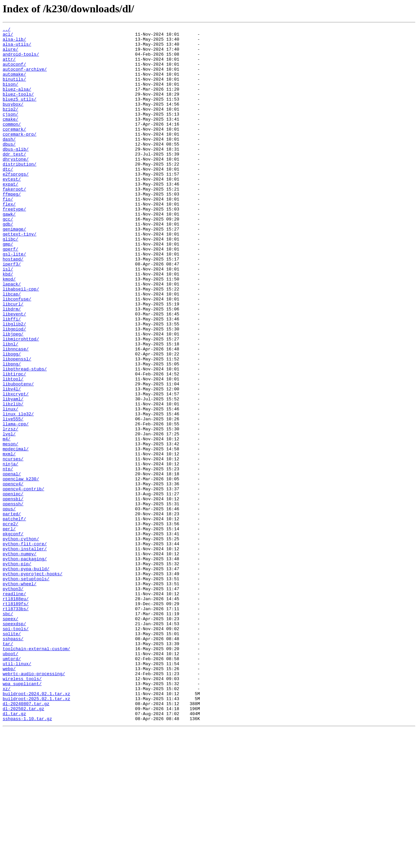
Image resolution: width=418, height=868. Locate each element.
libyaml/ (13, 474)
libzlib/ (13, 480)
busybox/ (13, 120)
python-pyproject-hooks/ (32, 683)
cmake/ (10, 138)
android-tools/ (21, 60)
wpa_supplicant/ (22, 815)
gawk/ (9, 252)
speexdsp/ (14, 743)
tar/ (8, 767)
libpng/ (12, 432)
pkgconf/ (13, 636)
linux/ (10, 486)
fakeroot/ (14, 222)
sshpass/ (13, 761)
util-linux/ (17, 791)
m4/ (6, 522)
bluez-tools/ (18, 108)
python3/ (13, 701)
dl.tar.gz (14, 851)
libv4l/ (12, 462)
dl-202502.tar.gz (23, 845)
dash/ (9, 162)
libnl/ (10, 408)
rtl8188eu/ (16, 713)
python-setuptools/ (26, 689)
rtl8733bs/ (16, 725)
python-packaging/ (25, 665)
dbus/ (9, 168)
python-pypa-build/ (26, 677)
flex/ (9, 240)
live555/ (13, 498)
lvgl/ (9, 516)
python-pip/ (17, 671)
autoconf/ (14, 72)
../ (6, 30)
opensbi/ (13, 594)
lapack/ (12, 336)
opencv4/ (13, 576)
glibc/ (10, 282)
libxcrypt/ (16, 468)
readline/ (14, 707)
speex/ (10, 737)
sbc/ (8, 731)
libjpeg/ (13, 396)
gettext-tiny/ (19, 276)
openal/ (12, 564)
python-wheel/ (19, 695)
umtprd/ (12, 785)
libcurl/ (13, 360)
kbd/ (8, 324)
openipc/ (13, 588)
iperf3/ (12, 312)
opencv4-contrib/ (23, 582)
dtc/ (8, 198)
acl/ (8, 36)
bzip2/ (10, 126)
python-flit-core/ (25, 648)
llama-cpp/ (16, 504)
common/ (12, 144)
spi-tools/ (16, 749)
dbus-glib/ (16, 174)
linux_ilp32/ (18, 492)
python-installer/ (25, 653)
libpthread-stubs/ (25, 438)
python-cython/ (21, 642)
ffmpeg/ (12, 228)
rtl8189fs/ (16, 719)
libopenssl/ (17, 426)
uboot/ (10, 779)
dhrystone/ (16, 186)
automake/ (14, 84)
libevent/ (14, 372)
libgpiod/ (14, 390)
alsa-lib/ (14, 42)
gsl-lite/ (14, 300)
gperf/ (10, 294)
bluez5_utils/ (19, 114)
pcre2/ (10, 624)
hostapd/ (13, 306)
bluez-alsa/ (17, 102)
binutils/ (14, 90)
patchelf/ (14, 618)
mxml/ (9, 540)
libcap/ (12, 348)
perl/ (9, 630)
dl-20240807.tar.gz (26, 839)
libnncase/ (16, 414)
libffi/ (12, 378)
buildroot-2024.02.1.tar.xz (36, 827)
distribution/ (19, 192)
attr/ (9, 66)
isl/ (8, 318)
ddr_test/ (14, 180)
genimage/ (14, 270)
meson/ (10, 528)
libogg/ (12, 420)
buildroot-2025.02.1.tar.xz (36, 833)
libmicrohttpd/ (21, 402)
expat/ (10, 216)
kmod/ (9, 330)
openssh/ (13, 600)
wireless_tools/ (22, 809)
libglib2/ (14, 384)
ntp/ (8, 558)
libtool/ (13, 450)
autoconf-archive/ (25, 78)
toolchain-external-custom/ (36, 773)
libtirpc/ (14, 444)
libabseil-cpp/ (21, 342)
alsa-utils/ (17, 48)
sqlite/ (12, 755)
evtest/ (12, 210)
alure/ (10, 54)
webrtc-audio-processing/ (34, 803)
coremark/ (14, 150)
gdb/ (8, 264)
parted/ (12, 612)
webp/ (9, 797)
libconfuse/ (17, 354)
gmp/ (8, 288)
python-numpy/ (19, 659)
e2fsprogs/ (16, 204)
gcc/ (8, 258)
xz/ (6, 821)
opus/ (9, 606)
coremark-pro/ (19, 156)
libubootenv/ (18, 456)
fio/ (8, 234)
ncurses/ (13, 546)
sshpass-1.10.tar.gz (27, 857)
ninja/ (10, 552)
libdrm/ (12, 366)
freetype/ (14, 246)
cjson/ (10, 132)
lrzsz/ (10, 510)
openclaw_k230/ (21, 570)
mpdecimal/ (16, 534)
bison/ (10, 96)
